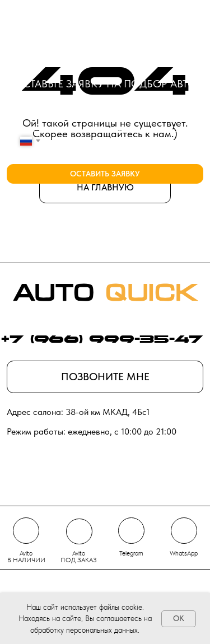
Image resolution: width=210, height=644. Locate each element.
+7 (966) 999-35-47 (102, 340)
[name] (105, 108)
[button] (105, 377)
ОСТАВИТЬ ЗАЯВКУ (105, 174)
